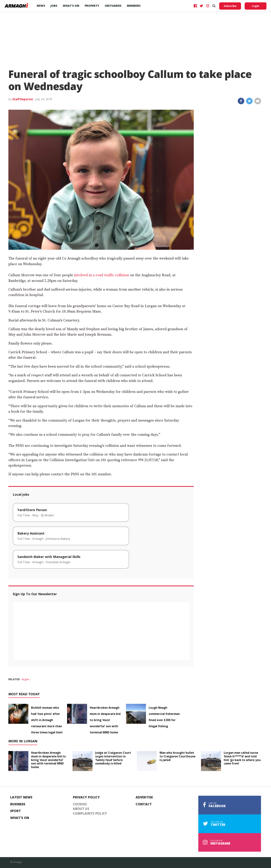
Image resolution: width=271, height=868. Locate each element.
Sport (16, 811)
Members (134, 6)
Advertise (144, 797)
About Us (81, 809)
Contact (144, 804)
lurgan (25, 679)
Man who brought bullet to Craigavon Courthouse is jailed (177, 756)
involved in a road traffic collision (102, 275)
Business (18, 804)
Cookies (80, 804)
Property (92, 6)
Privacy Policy (86, 797)
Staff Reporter (23, 99)
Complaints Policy (90, 814)
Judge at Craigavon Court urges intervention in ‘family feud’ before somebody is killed (113, 758)
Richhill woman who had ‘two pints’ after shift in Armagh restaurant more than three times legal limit (47, 720)
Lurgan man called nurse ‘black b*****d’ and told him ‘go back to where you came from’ (242, 758)
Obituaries (113, 6)
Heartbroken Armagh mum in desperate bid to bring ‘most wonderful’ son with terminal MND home (105, 720)
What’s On (71, 6)
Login (256, 6)
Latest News (21, 797)
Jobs (54, 6)
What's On (20, 818)
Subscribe (230, 6)
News (41, 6)
